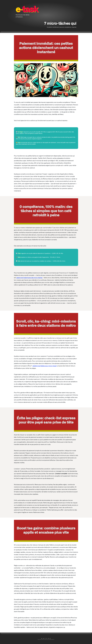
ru (47, 638)
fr (45, 638)
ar (50, 638)
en (42, 638)
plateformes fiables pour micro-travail (45, 366)
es (44, 638)
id (48, 638)
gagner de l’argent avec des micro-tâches (29, 278)
